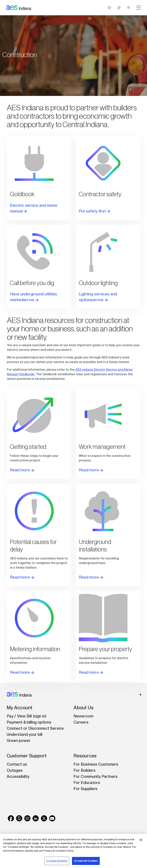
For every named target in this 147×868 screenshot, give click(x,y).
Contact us (17, 764)
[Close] (141, 840)
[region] (73, 851)
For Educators (87, 782)
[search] (129, 8)
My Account (20, 708)
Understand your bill (24, 734)
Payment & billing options (29, 722)
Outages (15, 770)
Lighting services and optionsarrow (98, 297)
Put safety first (94, 211)
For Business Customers (96, 764)
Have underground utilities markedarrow (33, 297)
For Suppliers (85, 789)
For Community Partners (96, 776)
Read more (22, 470)
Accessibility (18, 776)
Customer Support (27, 756)
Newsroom (83, 716)
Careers (81, 722)
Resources (85, 756)
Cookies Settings (57, 861)
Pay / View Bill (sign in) (27, 716)
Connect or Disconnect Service (35, 728)
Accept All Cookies (86, 861)
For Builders (85, 770)
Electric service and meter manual (34, 208)
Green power (19, 740)
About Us (83, 708)
